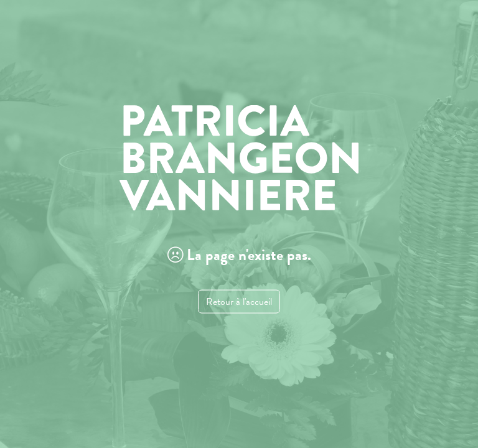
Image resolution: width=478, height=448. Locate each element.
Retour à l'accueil (239, 301)
